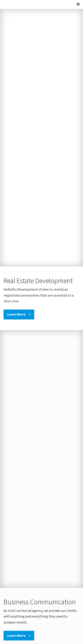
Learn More (16, 314)
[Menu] (79, 4)
